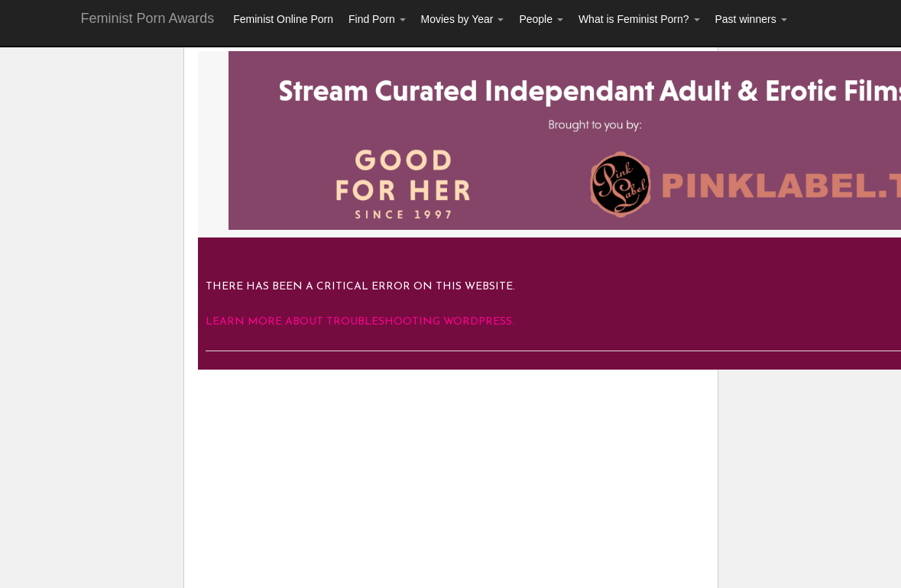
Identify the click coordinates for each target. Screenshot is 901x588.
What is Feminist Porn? (639, 19)
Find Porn (377, 19)
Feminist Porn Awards (148, 18)
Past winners (751, 19)
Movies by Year (463, 19)
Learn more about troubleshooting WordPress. (360, 322)
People (541, 19)
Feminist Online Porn (283, 19)
